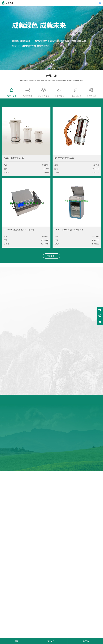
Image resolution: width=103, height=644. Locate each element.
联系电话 (86, 641)
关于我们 (51, 641)
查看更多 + (51, 256)
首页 (17, 641)
